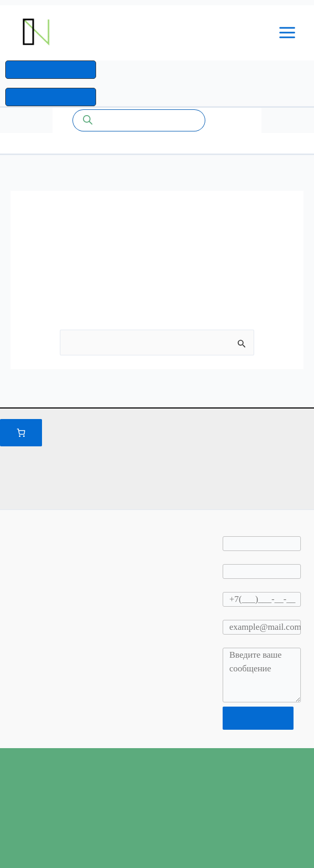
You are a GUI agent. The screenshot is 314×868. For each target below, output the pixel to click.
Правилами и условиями (260, 431)
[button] (50, 71)
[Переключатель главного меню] (288, 33)
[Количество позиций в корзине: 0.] (21, 433)
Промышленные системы (138, 33)
